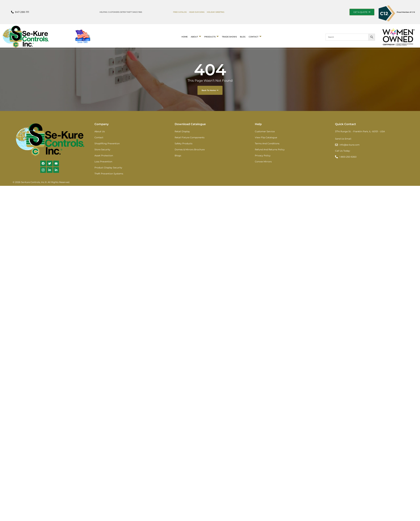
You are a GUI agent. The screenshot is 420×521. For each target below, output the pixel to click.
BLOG (243, 37)
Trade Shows (229, 37)
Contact (255, 37)
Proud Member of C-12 (406, 12)
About (196, 37)
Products (212, 37)
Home (185, 37)
